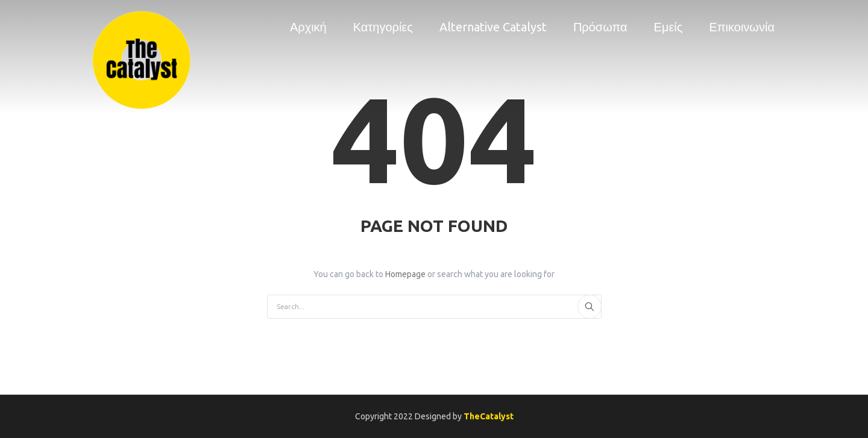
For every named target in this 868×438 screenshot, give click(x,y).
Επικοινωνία (742, 27)
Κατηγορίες (383, 27)
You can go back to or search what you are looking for (434, 274)
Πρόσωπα (600, 27)
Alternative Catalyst (493, 27)
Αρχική (308, 27)
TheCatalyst (489, 416)
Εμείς (668, 27)
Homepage (406, 274)
